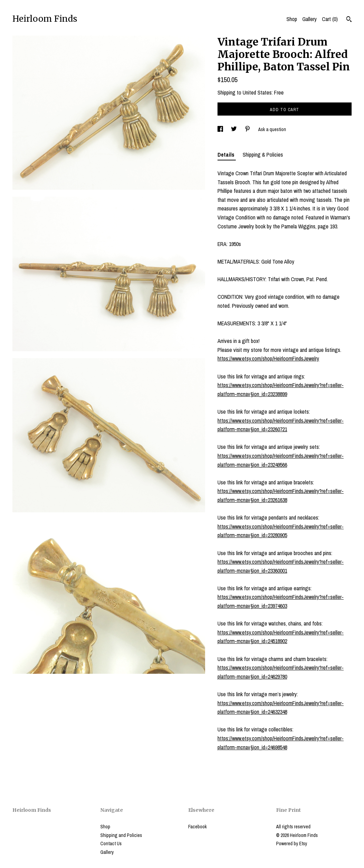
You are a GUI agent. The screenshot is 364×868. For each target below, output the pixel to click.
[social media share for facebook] (221, 129)
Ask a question (272, 129)
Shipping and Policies (121, 835)
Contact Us (111, 844)
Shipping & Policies (263, 155)
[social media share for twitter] (234, 129)
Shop (292, 19)
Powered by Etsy (292, 844)
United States (257, 92)
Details (227, 155)
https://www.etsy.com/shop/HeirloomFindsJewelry (268, 358)
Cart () (330, 19)
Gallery (310, 19)
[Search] (349, 20)
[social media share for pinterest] (248, 129)
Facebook (198, 827)
